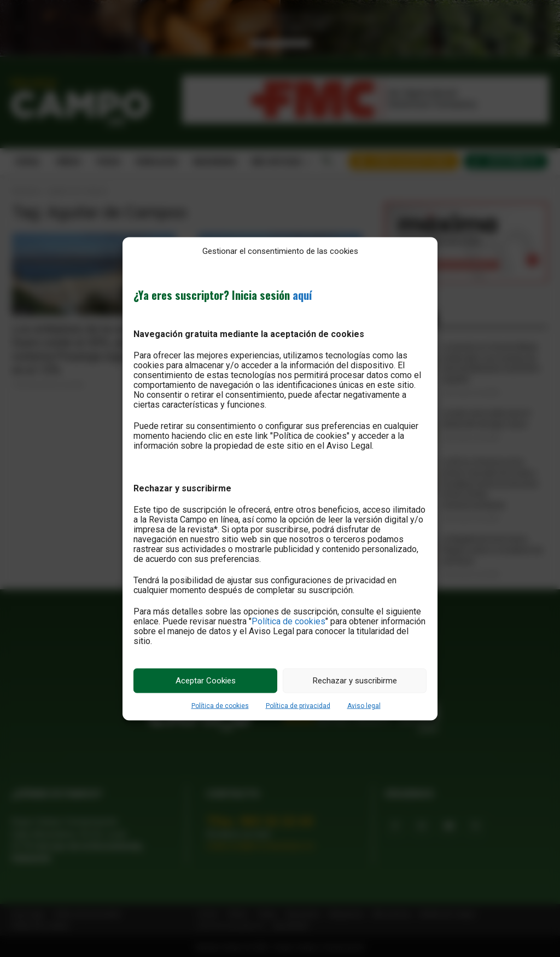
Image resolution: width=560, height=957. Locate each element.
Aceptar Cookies (206, 681)
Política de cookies (288, 621)
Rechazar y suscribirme (355, 681)
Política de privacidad (298, 705)
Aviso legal (364, 705)
